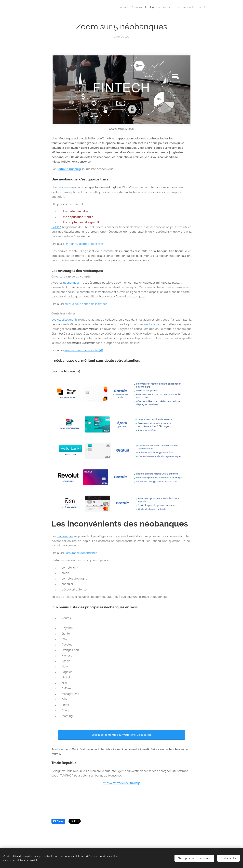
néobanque (65, 187)
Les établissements (64, 320)
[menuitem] (104, 7)
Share (58, 821)
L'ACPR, (56, 227)
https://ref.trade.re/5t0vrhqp (122, 783)
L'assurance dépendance (81, 553)
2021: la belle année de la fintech (86, 304)
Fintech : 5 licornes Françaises (84, 244)
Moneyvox (72, 371)
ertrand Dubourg (70, 169)
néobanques (71, 282)
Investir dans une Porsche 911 (84, 350)
